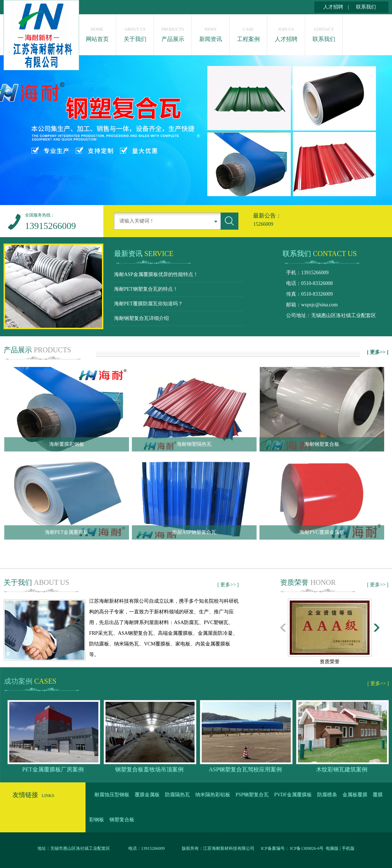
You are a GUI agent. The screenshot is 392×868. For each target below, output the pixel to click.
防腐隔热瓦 (177, 795)
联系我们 (366, 7)
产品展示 (173, 33)
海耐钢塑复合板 (322, 444)
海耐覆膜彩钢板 (67, 444)
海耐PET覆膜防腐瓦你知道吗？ (148, 304)
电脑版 (332, 848)
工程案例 (248, 33)
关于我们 (135, 33)
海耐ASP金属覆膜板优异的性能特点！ (156, 274)
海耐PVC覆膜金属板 (322, 532)
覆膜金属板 (147, 795)
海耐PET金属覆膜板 (67, 532)
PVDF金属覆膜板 (293, 795)
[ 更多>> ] (378, 352)
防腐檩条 (327, 795)
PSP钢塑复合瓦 (252, 795)
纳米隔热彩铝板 (213, 795)
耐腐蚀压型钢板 (112, 795)
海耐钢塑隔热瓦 (194, 444)
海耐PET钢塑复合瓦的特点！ (146, 289)
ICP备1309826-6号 (306, 848)
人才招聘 (333, 7)
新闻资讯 (210, 33)
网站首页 (97, 33)
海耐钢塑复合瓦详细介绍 (141, 318)
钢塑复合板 (122, 820)
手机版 (348, 848)
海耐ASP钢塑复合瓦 (194, 532)
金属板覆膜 (355, 795)
